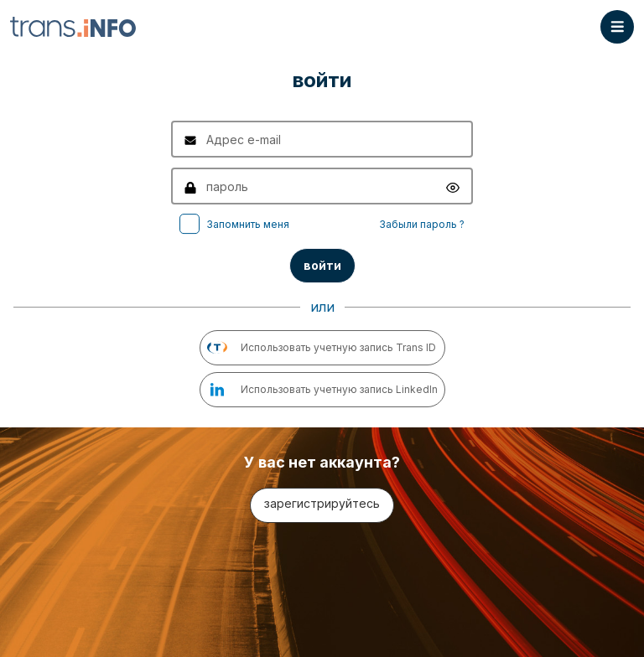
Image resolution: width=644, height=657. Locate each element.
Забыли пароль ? (422, 224)
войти (322, 265)
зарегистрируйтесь (322, 503)
